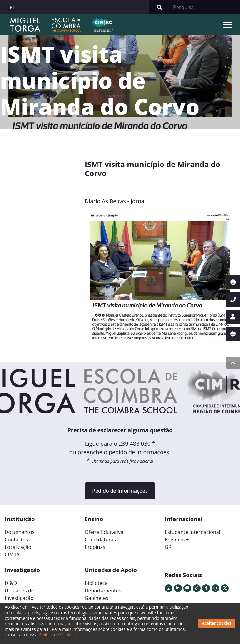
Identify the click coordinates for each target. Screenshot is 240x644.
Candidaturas (100, 540)
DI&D (11, 583)
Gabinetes (96, 598)
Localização (18, 547)
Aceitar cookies (217, 623)
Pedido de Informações (120, 491)
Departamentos (103, 591)
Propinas (95, 547)
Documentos (20, 532)
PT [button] (12, 7)
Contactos (16, 540)
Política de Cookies (57, 634)
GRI (169, 547)
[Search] (205, 7)
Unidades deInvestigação (19, 594)
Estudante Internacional (192, 532)
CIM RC (13, 555)
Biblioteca (96, 583)
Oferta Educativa (104, 532)
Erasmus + (177, 540)
